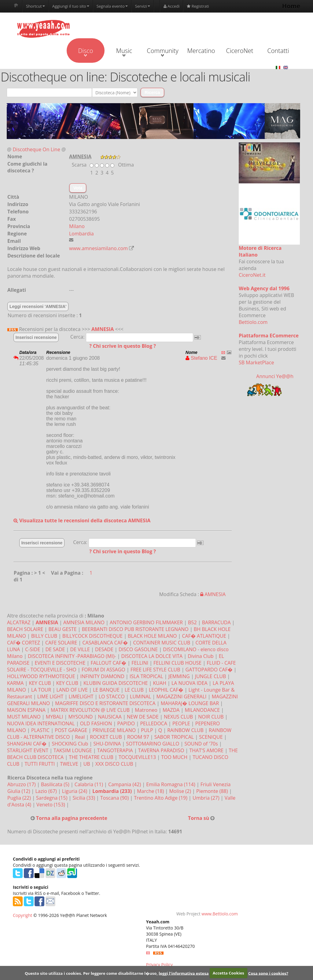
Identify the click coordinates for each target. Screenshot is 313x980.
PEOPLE (181, 723)
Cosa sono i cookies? (268, 973)
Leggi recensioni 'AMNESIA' (38, 306)
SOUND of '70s (201, 744)
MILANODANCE (202, 710)
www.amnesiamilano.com (98, 248)
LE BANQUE (106, 690)
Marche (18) (151, 791)
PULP (147, 730)
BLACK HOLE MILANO (152, 636)
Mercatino (201, 51)
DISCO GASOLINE (138, 649)
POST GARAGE (71, 730)
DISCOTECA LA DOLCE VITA (152, 656)
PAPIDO (126, 723)
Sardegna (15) (52, 798)
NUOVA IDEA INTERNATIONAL (41, 723)
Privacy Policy (159, 965)
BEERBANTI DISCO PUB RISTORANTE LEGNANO (135, 629)
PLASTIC (40, 730)
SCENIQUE (211, 737)
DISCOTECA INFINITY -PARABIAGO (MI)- (72, 656)
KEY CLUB (40, 683)
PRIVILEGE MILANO (114, 730)
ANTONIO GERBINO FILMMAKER (146, 622)
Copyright (22, 915)
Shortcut (35, 6)
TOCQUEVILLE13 (137, 757)
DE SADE (55, 649)
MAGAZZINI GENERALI (182, 697)
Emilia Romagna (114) (171, 784)
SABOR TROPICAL (174, 737)
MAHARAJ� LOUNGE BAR (190, 703)
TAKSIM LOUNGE (73, 750)
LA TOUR (41, 690)
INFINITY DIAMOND (102, 676)
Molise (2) (181, 791)
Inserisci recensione (36, 337)
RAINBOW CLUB (185, 730)
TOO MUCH (174, 757)
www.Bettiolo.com (220, 914)
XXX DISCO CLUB (114, 764)
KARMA (15, 683)
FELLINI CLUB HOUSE (177, 663)
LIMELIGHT (81, 697)
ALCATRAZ (19, 622)
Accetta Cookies (228, 973)
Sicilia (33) (84, 798)
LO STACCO (112, 697)
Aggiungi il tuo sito (71, 6)
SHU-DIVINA (107, 744)
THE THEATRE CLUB (91, 757)
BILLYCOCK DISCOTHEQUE (92, 636)
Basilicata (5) (56, 784)
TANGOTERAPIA (115, 750)
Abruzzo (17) (22, 784)
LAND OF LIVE (72, 690)
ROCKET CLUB (106, 737)
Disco (85, 51)
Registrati (198, 6)
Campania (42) (125, 784)
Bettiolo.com (253, 322)
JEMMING (179, 676)
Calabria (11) (89, 784)
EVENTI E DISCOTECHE (60, 663)
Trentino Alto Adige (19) (161, 798)
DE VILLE (80, 649)
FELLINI (140, 663)
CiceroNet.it (252, 275)
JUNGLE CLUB (210, 676)
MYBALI (55, 717)
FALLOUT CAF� (108, 663)
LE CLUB (134, 690)
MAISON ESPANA (26, 710)
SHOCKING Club (70, 744)
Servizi (143, 6)
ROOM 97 (138, 737)
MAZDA (171, 710)
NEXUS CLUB (178, 717)
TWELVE (69, 764)
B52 (192, 622)
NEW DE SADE (143, 717)
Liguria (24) (75, 791)
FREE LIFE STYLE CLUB (155, 670)
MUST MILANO (24, 717)
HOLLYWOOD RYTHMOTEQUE (41, 676)
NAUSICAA (110, 717)
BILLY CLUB (44, 636)
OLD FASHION (96, 723)
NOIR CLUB (211, 717)
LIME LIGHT (50, 697)
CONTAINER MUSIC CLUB (162, 643)
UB (87, 764)
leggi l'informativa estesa (184, 973)
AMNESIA (103, 329)
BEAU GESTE (62, 629)
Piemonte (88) (213, 791)
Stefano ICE (201, 358)
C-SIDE (33, 649)
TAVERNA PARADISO (161, 750)
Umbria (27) (207, 798)
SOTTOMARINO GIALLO (153, 744)
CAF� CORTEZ (24, 643)
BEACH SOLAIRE (25, 629)
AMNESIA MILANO (84, 622)
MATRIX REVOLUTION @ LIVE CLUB (90, 710)
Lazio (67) (46, 791)
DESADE (104, 649)
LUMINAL (140, 697)
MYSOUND (80, 717)
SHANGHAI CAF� (27, 744)
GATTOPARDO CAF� (209, 670)
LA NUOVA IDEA (190, 683)
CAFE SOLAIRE (61, 643)
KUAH (159, 683)
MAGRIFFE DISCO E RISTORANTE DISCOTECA (105, 703)
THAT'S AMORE (207, 750)
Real (80, 737)
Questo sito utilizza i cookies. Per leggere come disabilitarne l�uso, (91, 973)
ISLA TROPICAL (146, 676)
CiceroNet (239, 51)
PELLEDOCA (153, 723)
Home (291, 6)
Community (162, 51)
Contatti (278, 51)
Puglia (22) (20, 798)
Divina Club (201, 656)
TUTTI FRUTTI (40, 764)
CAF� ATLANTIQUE (204, 636)
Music (124, 51)
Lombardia (81, 234)
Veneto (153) (51, 805)
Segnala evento (112, 6)
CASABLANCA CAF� (105, 643)
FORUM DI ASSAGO (103, 670)
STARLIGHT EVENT (28, 750)
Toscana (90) (115, 798)
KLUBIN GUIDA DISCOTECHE (116, 683)
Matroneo (146, 710)
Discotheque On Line (37, 149)
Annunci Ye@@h (275, 376)
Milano (77, 226)
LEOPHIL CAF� (166, 690)
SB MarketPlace (256, 362)
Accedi (172, 6)
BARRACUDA (216, 622)
